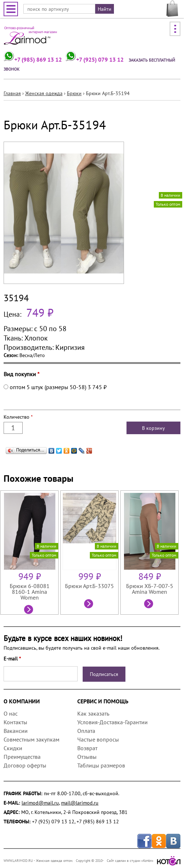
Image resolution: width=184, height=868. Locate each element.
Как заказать (93, 713)
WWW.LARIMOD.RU (18, 861)
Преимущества (22, 757)
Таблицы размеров (101, 765)
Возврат (87, 748)
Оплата (86, 731)
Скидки (13, 748)
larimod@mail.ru (40, 803)
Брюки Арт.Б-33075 (89, 586)
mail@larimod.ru (80, 803)
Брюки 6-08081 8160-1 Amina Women (30, 592)
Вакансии (16, 731)
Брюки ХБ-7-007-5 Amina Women (150, 589)
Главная (12, 93)
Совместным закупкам (31, 739)
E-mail (12, 659)
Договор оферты (25, 765)
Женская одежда (44, 93)
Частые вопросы (98, 739)
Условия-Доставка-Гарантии (112, 722)
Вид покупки (22, 374)
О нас (11, 713)
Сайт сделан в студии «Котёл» (144, 861)
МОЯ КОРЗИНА (172, 9)
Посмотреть (29, 610)
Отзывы (87, 757)
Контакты (15, 722)
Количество (18, 417)
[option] (30, 553)
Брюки (74, 93)
